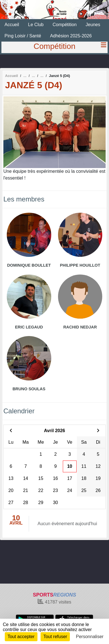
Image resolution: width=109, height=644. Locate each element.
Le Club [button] (36, 25)
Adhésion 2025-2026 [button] (71, 36)
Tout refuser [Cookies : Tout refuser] (55, 637)
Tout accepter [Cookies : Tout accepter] (21, 637)
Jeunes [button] (93, 25)
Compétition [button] (65, 25)
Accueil (12, 25)
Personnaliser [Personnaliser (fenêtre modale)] (90, 637)
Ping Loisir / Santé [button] (23, 36)
